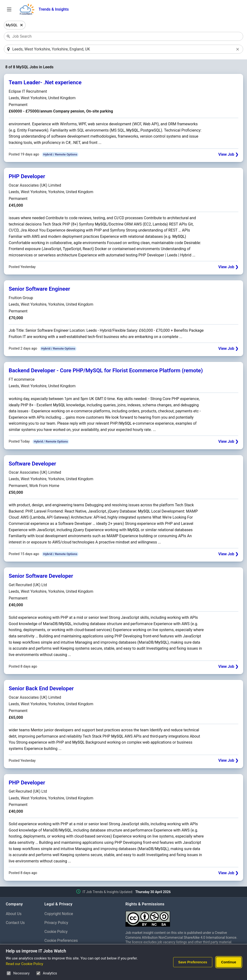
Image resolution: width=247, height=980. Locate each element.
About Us (14, 914)
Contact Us (15, 923)
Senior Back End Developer (41, 689)
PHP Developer (27, 177)
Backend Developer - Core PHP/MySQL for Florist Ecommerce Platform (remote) (106, 371)
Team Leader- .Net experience (45, 83)
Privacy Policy (56, 923)
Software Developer (32, 464)
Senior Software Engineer (39, 289)
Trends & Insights (54, 9)
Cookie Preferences (61, 941)
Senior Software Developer (41, 576)
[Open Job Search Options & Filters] (9, 9)
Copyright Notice (59, 914)
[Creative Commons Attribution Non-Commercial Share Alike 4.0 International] (183, 917)
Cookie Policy (56, 932)
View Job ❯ (228, 155)
